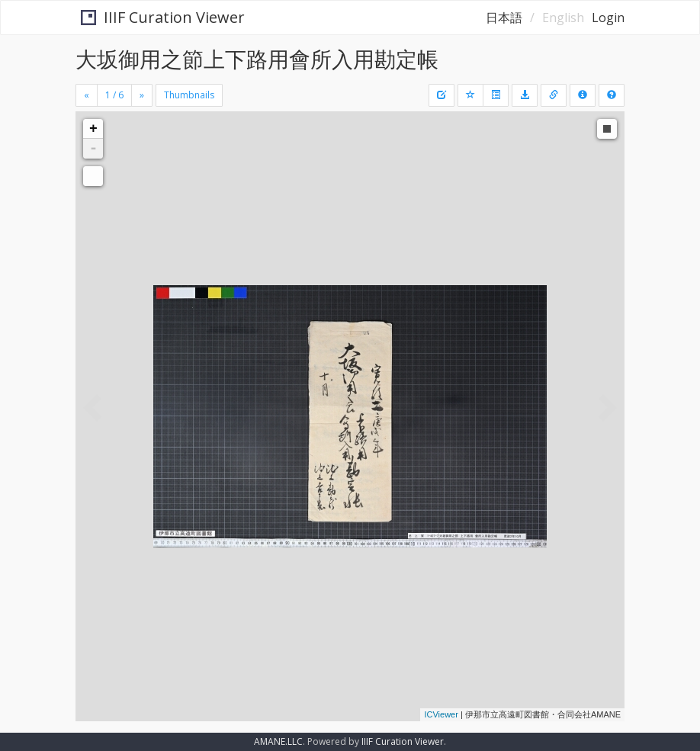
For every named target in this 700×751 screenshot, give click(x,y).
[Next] (142, 95)
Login (608, 18)
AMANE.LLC (278, 741)
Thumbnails (189, 95)
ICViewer (441, 714)
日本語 (504, 18)
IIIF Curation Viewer (158, 17)
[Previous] (87, 95)
